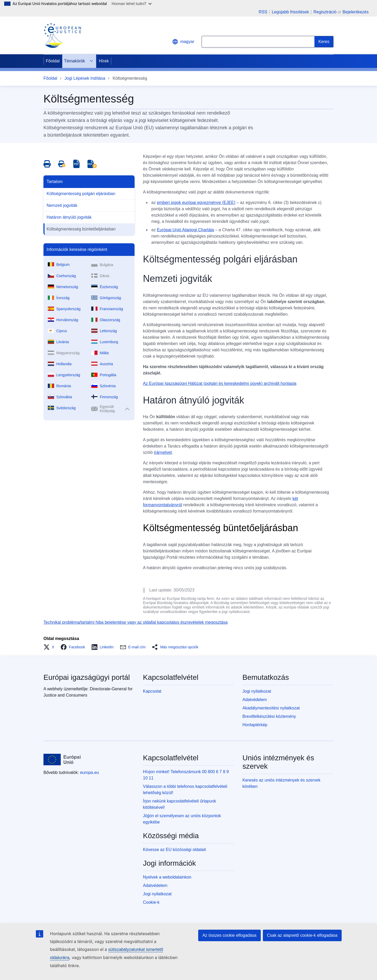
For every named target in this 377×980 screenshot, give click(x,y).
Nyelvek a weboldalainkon (167, 877)
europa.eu (90, 772)
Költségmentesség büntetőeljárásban (81, 229)
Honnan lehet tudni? (132, 4)
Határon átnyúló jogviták (69, 217)
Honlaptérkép (255, 725)
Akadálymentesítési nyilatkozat (271, 708)
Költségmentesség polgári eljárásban (81, 194)
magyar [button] (183, 42)
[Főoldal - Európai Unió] (62, 760)
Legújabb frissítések (290, 12)
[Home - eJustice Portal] (62, 35)
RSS (263, 12)
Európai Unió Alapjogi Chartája (185, 230)
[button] (50, 647)
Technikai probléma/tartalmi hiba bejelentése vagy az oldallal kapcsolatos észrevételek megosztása (136, 622)
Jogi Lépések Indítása (85, 78)
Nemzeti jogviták (62, 205)
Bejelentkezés (356, 12)
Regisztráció (325, 12)
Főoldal (53, 61)
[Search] (324, 42)
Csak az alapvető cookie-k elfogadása (302, 935)
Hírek (104, 61)
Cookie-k (151, 902)
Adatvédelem (255, 700)
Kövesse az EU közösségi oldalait (174, 850)
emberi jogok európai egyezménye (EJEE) (196, 203)
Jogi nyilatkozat (257, 691)
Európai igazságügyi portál (87, 677)
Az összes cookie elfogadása (229, 935)
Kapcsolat (152, 691)
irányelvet (163, 452)
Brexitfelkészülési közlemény (269, 716)
